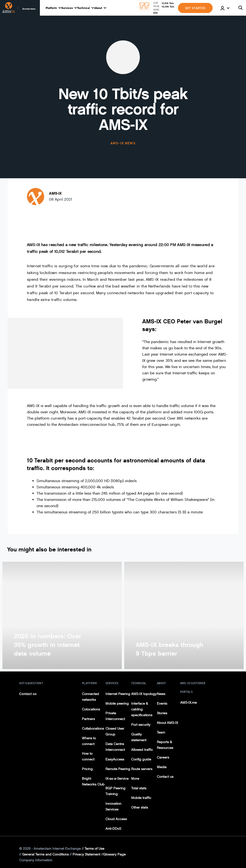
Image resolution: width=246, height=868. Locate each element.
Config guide (141, 759)
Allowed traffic (142, 750)
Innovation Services (113, 807)
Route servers (142, 769)
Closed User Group (115, 731)
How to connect (88, 756)
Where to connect (89, 741)
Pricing (87, 769)
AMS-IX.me (188, 703)
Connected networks (90, 697)
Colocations (91, 709)
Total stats (139, 788)
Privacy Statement (86, 854)
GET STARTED (195, 8)
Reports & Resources (165, 745)
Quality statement (139, 737)
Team (161, 732)
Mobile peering (117, 704)
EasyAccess (115, 759)
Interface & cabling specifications (142, 709)
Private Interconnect (115, 716)
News (161, 694)
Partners (88, 719)
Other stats (140, 807)
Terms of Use (94, 849)
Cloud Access (116, 819)
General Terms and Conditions (45, 854)
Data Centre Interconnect (115, 747)
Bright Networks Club (93, 782)
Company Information (36, 860)
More (135, 779)
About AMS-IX (167, 723)
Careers (163, 757)
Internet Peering (118, 694)
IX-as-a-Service (117, 779)
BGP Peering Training (115, 791)
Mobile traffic (141, 798)
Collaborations (93, 729)
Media (162, 767)
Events (162, 704)
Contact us (28, 694)
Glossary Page (114, 854)
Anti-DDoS (113, 829)
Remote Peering (118, 769)
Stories (162, 713)
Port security (141, 725)
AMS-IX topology (144, 694)
